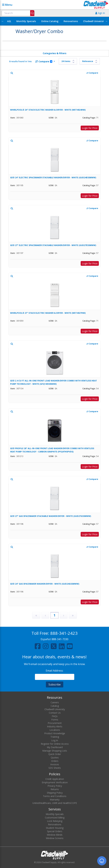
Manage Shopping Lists (55, 751)
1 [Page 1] (54, 615)
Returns (55, 789)
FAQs (55, 716)
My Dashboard (55, 747)
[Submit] (32, 13)
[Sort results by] (90, 61)
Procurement (55, 723)
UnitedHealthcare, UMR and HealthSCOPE (55, 803)
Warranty (55, 800)
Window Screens (55, 838)
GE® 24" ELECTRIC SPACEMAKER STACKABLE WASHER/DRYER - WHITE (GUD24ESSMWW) (53, 178)
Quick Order (55, 754)
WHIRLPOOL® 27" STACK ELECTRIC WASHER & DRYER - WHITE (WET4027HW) (48, 313)
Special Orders (55, 831)
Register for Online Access (55, 744)
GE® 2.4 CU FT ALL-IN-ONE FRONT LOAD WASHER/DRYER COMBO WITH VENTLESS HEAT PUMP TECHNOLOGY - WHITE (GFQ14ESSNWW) (54, 382)
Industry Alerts (55, 726)
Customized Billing (55, 818)
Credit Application (55, 779)
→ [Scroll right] (106, 21)
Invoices (55, 764)
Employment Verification (55, 782)
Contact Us (55, 713)
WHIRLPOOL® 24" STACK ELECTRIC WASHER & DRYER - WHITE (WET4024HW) (48, 110)
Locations (55, 730)
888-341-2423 (64, 633)
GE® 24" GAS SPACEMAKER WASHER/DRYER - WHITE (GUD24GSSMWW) (45, 584)
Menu (7, 5)
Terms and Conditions (55, 796)
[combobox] (18, 13)
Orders (55, 761)
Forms (55, 720)
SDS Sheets (55, 768)
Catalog (55, 706)
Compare (44, 61)
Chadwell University (94, 21)
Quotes (55, 758)
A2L (9, 21)
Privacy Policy (55, 786)
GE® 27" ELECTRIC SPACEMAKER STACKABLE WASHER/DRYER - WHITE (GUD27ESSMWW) (53, 245)
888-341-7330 (60, 639)
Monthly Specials (26, 21)
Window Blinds (55, 835)
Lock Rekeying (55, 821)
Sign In (100, 13)
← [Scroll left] (3, 21)
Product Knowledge (55, 733)
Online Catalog (50, 21)
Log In (55, 740)
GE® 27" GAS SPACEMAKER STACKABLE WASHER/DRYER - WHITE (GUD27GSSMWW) (51, 516)
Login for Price (90, 128)
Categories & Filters (55, 53)
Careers (55, 702)
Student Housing (55, 828)
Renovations (71, 21)
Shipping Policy (55, 793)
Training (55, 737)
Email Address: (54, 671)
